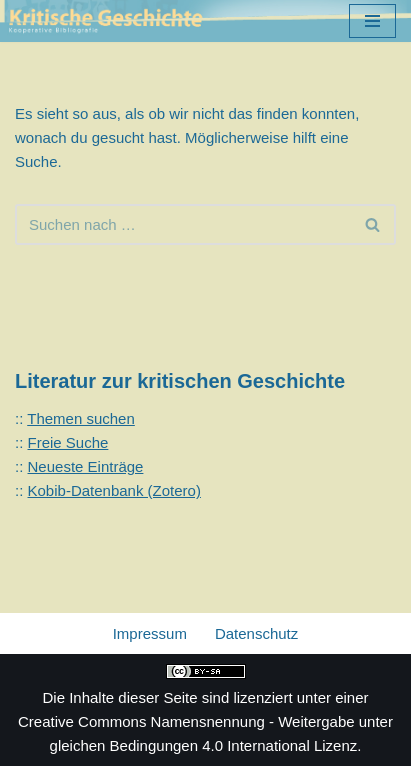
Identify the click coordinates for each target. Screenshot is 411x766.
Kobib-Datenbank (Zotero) (114, 490)
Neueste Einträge (86, 466)
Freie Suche (68, 442)
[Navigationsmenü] (372, 21)
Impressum (150, 633)
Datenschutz (256, 633)
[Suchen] (183, 224)
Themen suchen (81, 418)
